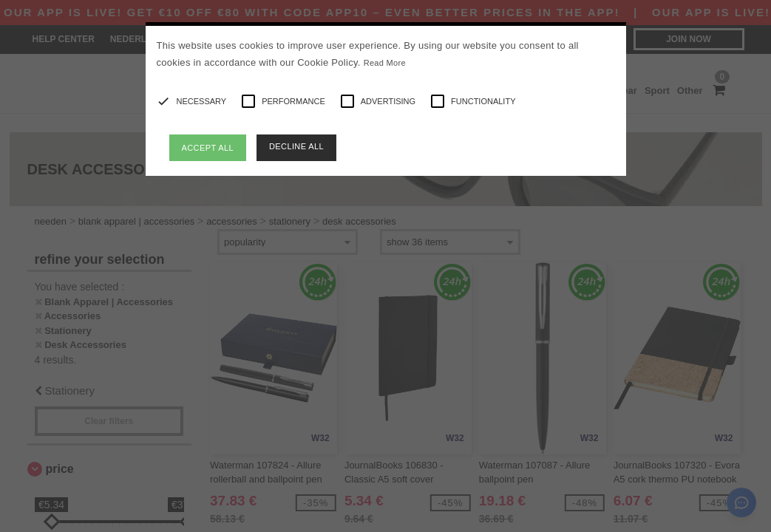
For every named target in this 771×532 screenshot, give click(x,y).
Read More (385, 63)
